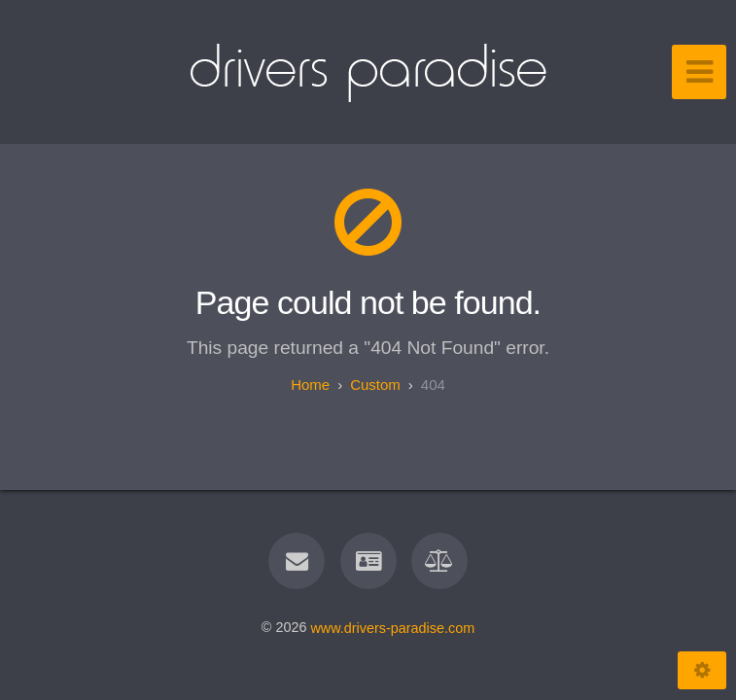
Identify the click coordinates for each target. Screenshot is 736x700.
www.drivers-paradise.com (392, 627)
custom (375, 385)
